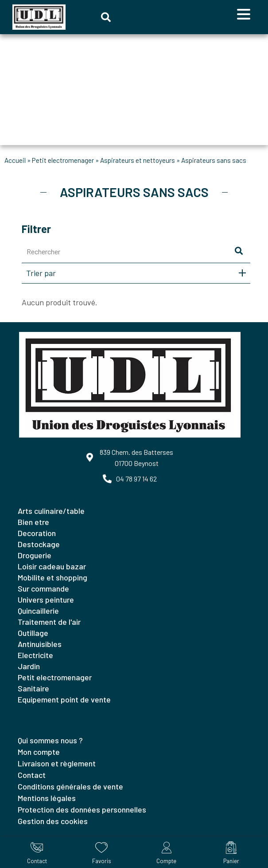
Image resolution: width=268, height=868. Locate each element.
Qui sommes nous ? (50, 740)
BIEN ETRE (33, 522)
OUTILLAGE (33, 633)
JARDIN (29, 666)
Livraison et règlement (57, 763)
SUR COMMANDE (43, 588)
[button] (106, 17)
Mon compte (39, 752)
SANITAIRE (33, 688)
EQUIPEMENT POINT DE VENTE (64, 699)
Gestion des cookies (53, 821)
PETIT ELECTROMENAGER (63, 160)
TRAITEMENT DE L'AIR (49, 622)
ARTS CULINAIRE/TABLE (51, 511)
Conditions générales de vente (70, 786)
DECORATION (37, 533)
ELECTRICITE (35, 655)
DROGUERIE (35, 555)
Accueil (15, 160)
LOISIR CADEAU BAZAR (52, 566)
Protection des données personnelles (82, 809)
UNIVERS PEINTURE (46, 600)
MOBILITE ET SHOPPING (52, 577)
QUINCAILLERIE (38, 611)
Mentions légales (47, 798)
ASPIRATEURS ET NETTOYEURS (138, 160)
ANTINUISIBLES (40, 644)
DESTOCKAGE (39, 544)
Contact (32, 775)
